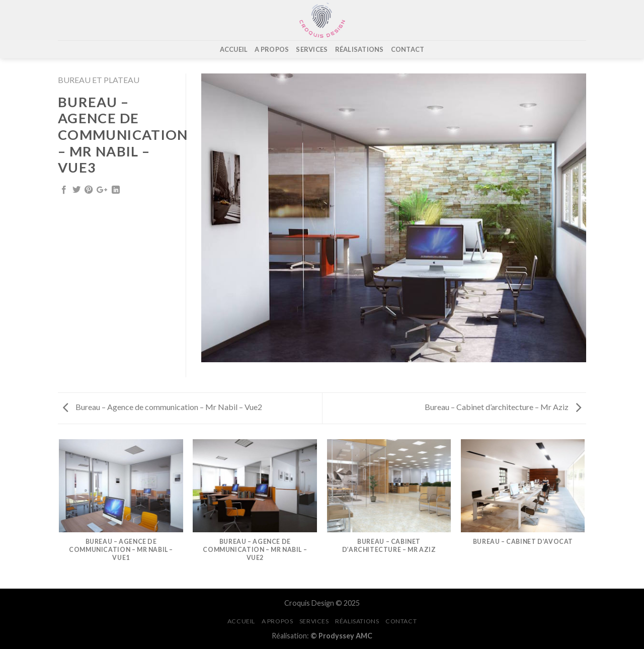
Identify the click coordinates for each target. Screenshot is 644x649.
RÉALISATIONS (359, 49)
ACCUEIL (234, 49)
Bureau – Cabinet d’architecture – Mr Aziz (503, 407)
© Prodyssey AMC (341, 636)
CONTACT (408, 49)
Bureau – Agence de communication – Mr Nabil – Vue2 (163, 407)
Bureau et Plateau (99, 80)
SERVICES (312, 49)
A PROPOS (272, 49)
